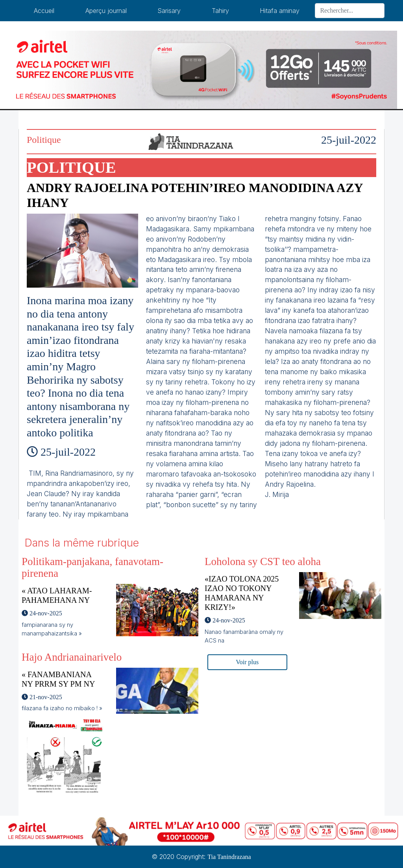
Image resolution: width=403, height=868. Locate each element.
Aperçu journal (106, 11)
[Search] (350, 11)
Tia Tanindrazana (229, 857)
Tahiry (220, 11)
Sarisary (169, 11)
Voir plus (247, 662)
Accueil (44, 11)
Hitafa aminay (280, 11)
